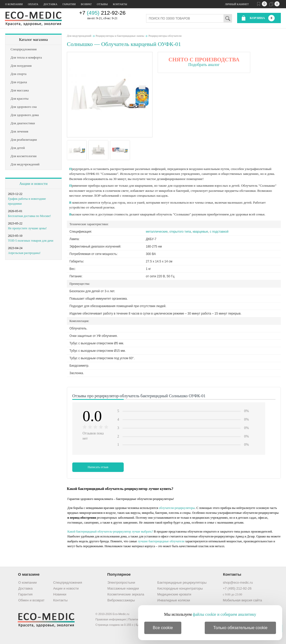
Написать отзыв (98, 467)
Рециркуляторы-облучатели (165, 36)
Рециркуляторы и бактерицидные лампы (120, 36)
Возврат (86, 4)
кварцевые (200, 232)
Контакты (120, 4)
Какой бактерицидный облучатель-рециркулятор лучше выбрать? (110, 532)
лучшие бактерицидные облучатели (161, 541)
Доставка (50, 4)
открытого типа (180, 232)
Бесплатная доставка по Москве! (29, 216)
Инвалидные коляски (174, 600)
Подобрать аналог (204, 65)
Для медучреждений (79, 36)
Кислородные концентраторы (180, 588)
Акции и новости (33, 184)
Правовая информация (111, 619)
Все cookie (163, 628)
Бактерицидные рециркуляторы (182, 583)
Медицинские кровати (174, 594)
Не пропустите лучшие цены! (27, 228)
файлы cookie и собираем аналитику (224, 614)
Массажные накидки (123, 588)
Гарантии (69, 4)
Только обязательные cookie (240, 628)
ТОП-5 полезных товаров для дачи (31, 241)
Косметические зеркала (126, 594)
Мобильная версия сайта (242, 600)
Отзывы (102, 4)
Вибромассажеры (121, 600)
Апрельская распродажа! (24, 253)
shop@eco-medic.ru (238, 583)
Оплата (33, 4)
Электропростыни (121, 583)
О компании (14, 4)
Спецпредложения (68, 583)
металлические (157, 232)
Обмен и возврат (31, 600)
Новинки (60, 594)
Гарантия (25, 594)
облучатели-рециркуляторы (177, 508)
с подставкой (219, 232)
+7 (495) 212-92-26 (237, 588)
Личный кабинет (237, 4)
